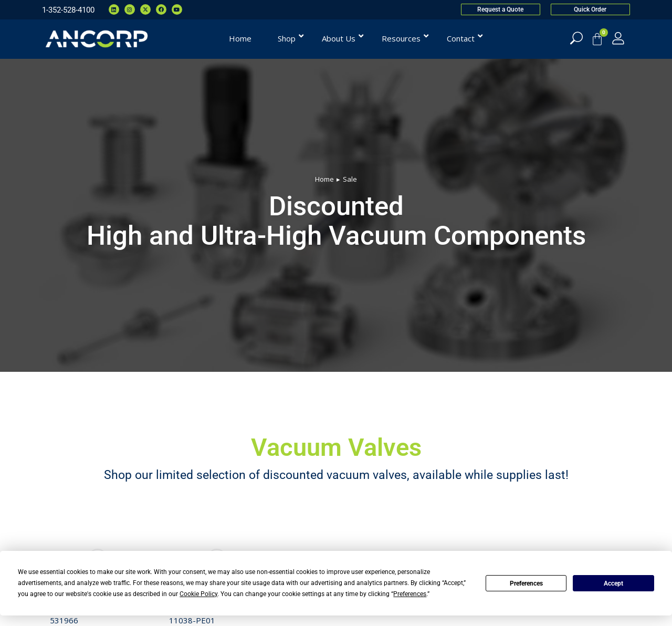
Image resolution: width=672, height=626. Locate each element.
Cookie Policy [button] (198, 594)
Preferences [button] (410, 594)
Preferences (526, 583)
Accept (613, 583)
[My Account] (618, 38)
